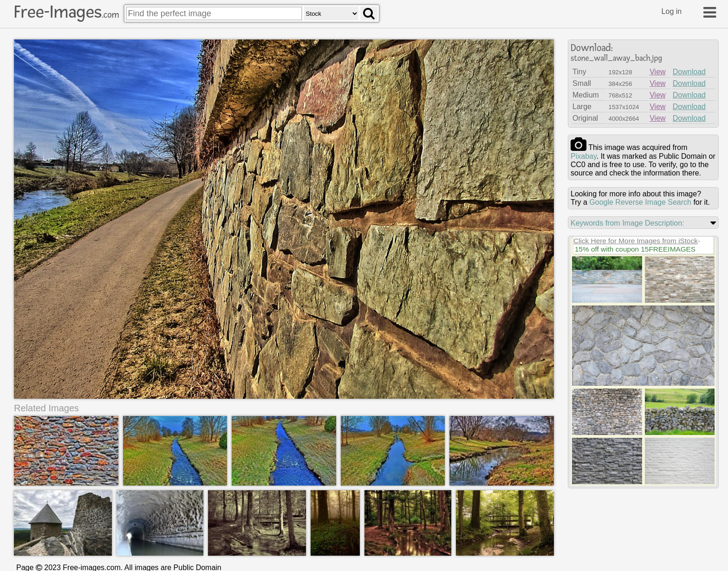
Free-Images (66, 12)
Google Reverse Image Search (640, 202)
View (657, 72)
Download (689, 72)
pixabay (584, 156)
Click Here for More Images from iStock (636, 241)
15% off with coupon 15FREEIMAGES (635, 249)
